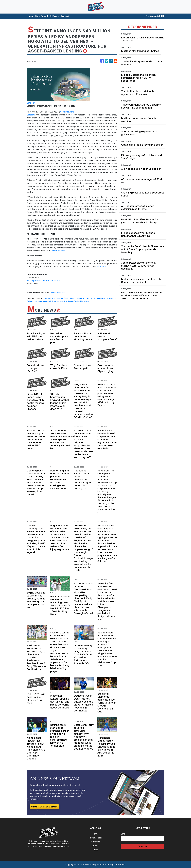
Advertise (95, 842)
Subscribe (143, 846)
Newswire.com (67, 112)
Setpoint (31, 115)
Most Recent (42, 16)
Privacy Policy (96, 838)
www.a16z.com (58, 251)
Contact (65, 16)
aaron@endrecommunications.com (43, 280)
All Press (54, 16)
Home (31, 16)
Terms (96, 834)
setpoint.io (102, 267)
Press (95, 850)
